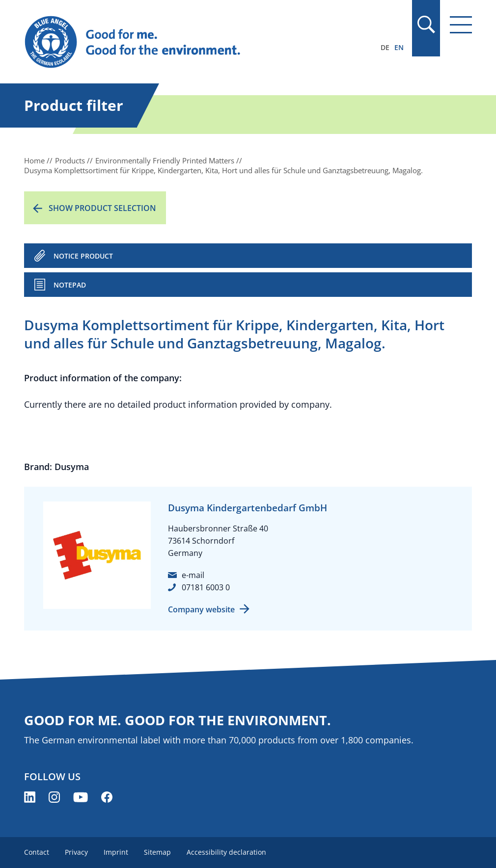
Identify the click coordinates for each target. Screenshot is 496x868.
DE (385, 47)
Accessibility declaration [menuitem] (226, 852)
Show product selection (102, 208)
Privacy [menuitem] (76, 852)
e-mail (193, 575)
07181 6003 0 (206, 587)
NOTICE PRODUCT (83, 256)
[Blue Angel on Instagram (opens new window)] (54, 797)
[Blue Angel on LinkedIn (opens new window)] (30, 797)
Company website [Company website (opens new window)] (201, 609)
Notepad (70, 285)
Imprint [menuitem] (116, 852)
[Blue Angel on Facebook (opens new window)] (107, 797)
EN (399, 47)
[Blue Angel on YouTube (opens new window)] (81, 797)
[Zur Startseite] (181, 42)
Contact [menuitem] (37, 852)
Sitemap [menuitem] (157, 852)
